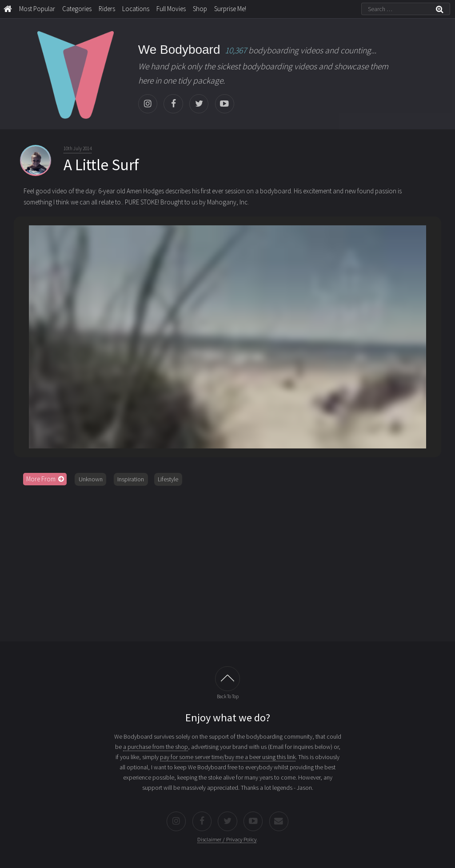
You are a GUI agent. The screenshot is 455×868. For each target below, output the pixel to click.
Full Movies (171, 9)
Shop (200, 9)
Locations (136, 9)
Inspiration (131, 479)
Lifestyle (168, 479)
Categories (77, 9)
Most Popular (37, 9)
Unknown (91, 479)
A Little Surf (101, 165)
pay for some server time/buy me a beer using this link (228, 757)
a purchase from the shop (156, 747)
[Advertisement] (228, 560)
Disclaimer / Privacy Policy (227, 839)
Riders (107, 9)
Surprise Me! (230, 9)
